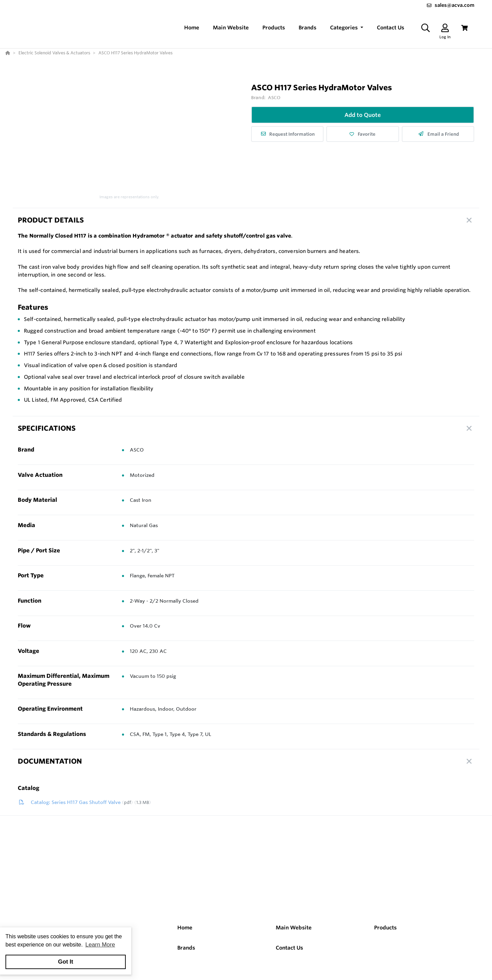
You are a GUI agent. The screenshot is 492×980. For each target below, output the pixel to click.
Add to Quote (363, 115)
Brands (186, 948)
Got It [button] (66, 962)
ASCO (274, 97)
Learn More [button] (100, 945)
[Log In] (445, 28)
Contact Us (289, 948)
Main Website (294, 928)
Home (185, 928)
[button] (347, 28)
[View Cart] (464, 28)
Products (385, 928)
